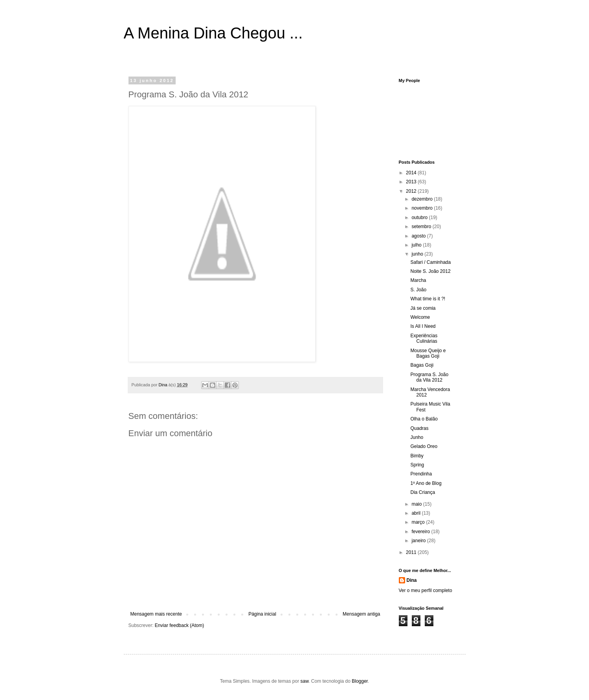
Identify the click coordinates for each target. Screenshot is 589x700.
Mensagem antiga (361, 614)
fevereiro (421, 532)
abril (417, 513)
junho (418, 254)
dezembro (423, 199)
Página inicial (262, 614)
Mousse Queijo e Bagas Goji (428, 353)
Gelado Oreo (424, 446)
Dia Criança (423, 492)
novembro (423, 208)
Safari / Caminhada (430, 262)
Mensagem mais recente (156, 614)
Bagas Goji (422, 365)
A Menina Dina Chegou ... (213, 33)
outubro (420, 217)
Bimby (417, 456)
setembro (422, 227)
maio (417, 504)
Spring (417, 465)
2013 (412, 182)
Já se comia (423, 308)
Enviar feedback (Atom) (179, 625)
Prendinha (421, 474)
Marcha (418, 280)
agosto (419, 236)
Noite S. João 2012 (430, 271)
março (419, 522)
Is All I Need (423, 326)
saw (304, 681)
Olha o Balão (424, 419)
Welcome (420, 317)
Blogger (360, 681)
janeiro (419, 541)
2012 (412, 191)
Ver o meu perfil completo (426, 590)
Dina (412, 580)
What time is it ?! (428, 299)
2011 (412, 552)
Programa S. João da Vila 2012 (429, 377)
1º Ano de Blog (426, 483)
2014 (412, 173)
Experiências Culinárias (424, 338)
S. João (418, 290)
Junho (417, 437)
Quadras (419, 428)
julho (417, 245)
